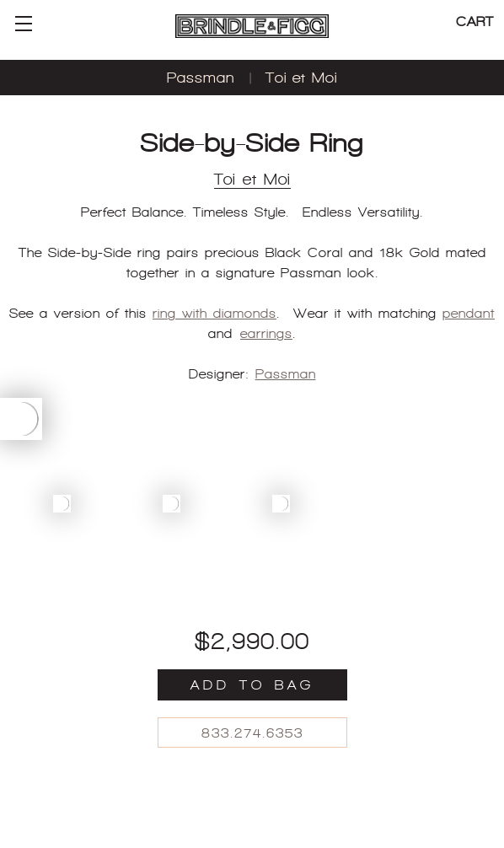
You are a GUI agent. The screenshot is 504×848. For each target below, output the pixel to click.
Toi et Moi (301, 78)
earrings (266, 333)
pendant (469, 313)
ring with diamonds (214, 313)
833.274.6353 (252, 733)
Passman (201, 78)
